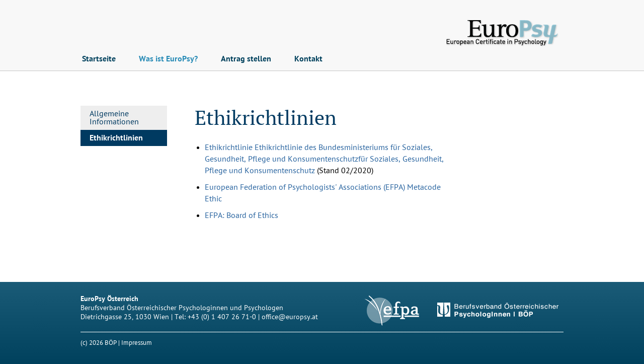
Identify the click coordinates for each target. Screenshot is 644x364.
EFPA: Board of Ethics (242, 215)
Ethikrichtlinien (116, 138)
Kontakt (308, 59)
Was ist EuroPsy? (168, 59)
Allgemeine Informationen (114, 118)
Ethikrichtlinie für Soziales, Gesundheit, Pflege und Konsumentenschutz (324, 159)
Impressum (137, 343)
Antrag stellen (246, 59)
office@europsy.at (290, 317)
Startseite (99, 59)
